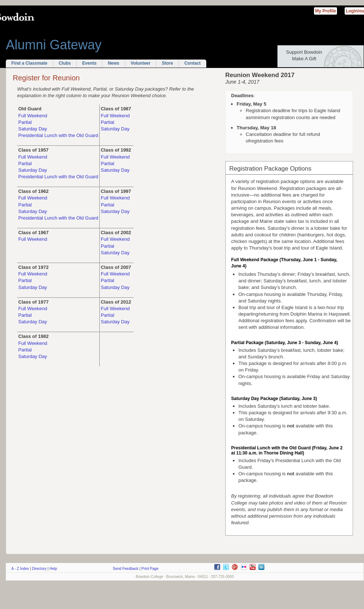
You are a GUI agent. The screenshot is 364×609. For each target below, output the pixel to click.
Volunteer (141, 63)
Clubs (65, 63)
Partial (25, 122)
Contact (193, 63)
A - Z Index (20, 569)
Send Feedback (126, 569)
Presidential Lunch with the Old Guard (58, 135)
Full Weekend (33, 116)
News (113, 63)
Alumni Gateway (54, 45)
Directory (39, 569)
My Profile (325, 11)
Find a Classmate (29, 63)
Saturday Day (33, 129)
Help (53, 569)
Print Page (150, 569)
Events (89, 63)
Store (167, 63)
